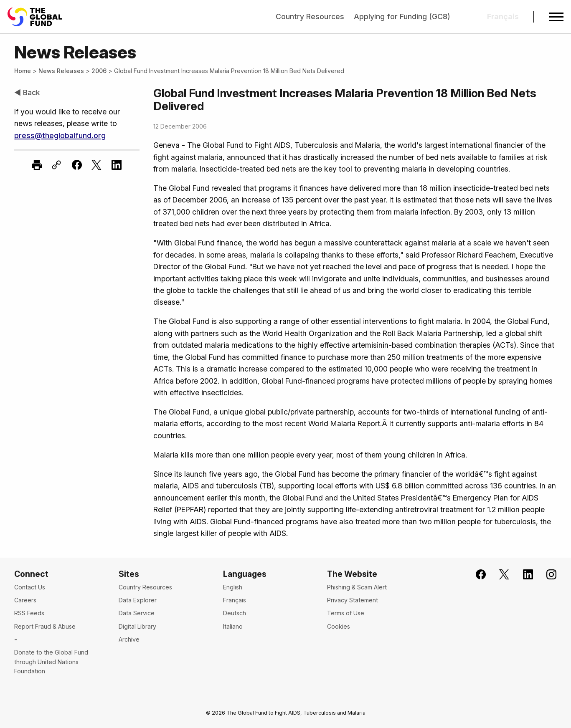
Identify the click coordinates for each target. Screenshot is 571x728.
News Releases (61, 71)
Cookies (339, 626)
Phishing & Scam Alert (357, 587)
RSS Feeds (29, 613)
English (233, 587)
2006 (99, 71)
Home (23, 71)
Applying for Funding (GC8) (402, 16)
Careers (25, 600)
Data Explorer (138, 600)
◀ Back (27, 92)
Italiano (233, 626)
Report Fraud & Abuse (45, 626)
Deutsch (235, 613)
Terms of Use (346, 613)
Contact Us (30, 587)
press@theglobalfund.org (60, 135)
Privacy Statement (353, 600)
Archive (129, 639)
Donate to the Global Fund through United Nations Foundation (51, 662)
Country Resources (310, 16)
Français (235, 600)
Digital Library (137, 626)
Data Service (137, 613)
